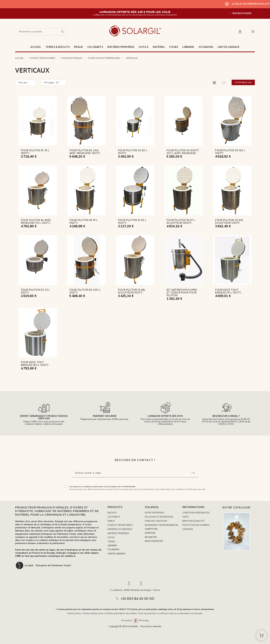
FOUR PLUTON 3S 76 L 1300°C (35, 152)
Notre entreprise (155, 513)
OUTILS (111, 537)
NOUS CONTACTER (154, 541)
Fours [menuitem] (174, 47)
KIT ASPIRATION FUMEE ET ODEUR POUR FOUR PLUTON (182, 292)
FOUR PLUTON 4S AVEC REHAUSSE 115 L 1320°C (36, 221)
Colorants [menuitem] (95, 47)
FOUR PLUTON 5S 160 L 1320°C (230, 152)
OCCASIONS (113, 550)
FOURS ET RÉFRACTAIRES (120, 525)
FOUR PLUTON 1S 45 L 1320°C (132, 221)
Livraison (188, 529)
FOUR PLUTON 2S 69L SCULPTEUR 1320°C (229, 221)
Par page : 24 (51, 83)
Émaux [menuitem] (79, 47)
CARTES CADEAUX (116, 554)
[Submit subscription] (193, 473)
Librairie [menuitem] (188, 47)
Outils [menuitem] (144, 47)
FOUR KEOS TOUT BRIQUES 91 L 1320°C (228, 291)
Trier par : (23, 83)
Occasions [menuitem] (206, 47)
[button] (241, 13)
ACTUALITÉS (151, 537)
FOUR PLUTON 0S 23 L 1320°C (35, 291)
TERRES (111, 542)
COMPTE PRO (151, 529)
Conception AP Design (135, 621)
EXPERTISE (150, 533)
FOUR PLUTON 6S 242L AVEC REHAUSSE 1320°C (85, 152)
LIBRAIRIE (112, 546)
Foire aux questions (156, 521)
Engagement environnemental (162, 525)
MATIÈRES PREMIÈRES (118, 533)
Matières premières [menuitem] (121, 47)
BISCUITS (112, 513)
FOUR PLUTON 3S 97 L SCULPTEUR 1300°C (181, 221)
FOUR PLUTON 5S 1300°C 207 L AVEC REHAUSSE (183, 152)
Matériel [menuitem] (159, 47)
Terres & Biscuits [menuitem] (58, 47)
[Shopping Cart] (261, 635)
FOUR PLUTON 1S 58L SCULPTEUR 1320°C (132, 291)
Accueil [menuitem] (36, 47)
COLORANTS (114, 517)
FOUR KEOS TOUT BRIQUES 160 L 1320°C (35, 364)
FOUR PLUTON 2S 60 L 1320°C (133, 152)
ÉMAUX (111, 521)
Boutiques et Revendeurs (159, 517)
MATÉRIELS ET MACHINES (120, 529)
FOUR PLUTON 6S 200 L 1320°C (85, 291)
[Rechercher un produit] (41, 32)
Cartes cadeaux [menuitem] (228, 47)
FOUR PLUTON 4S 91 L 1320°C (84, 221)
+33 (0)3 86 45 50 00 (137, 599)
